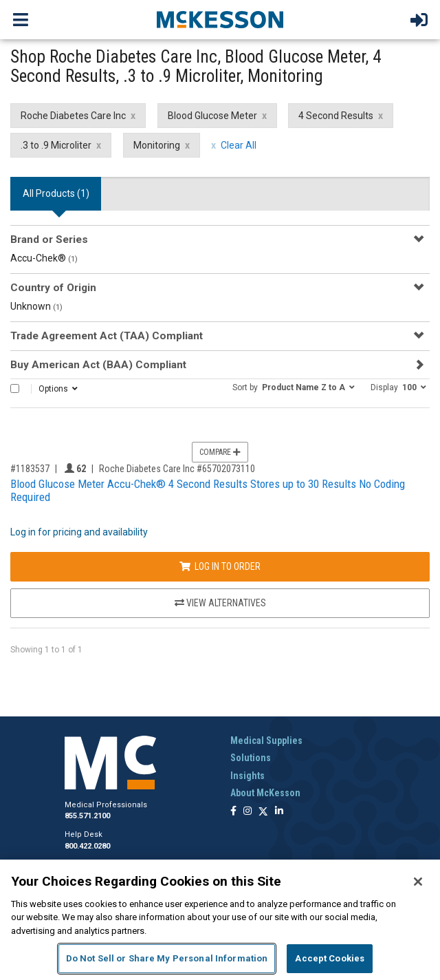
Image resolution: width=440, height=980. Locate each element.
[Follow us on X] (263, 812)
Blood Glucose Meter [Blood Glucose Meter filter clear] (212, 116)
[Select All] (15, 388)
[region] (220, 920)
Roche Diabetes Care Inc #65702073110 (177, 469)
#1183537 (30, 469)
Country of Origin (53, 288)
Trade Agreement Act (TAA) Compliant (107, 336)
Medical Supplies (266, 741)
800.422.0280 (87, 846)
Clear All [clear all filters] (239, 145)
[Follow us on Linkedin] (279, 812)
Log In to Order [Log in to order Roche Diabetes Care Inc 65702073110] (220, 566)
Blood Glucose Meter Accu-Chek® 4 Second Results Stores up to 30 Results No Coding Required (208, 490)
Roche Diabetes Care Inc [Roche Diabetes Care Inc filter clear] (73, 116)
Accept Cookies (330, 958)
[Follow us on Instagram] (247, 812)
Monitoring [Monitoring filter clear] (157, 145)
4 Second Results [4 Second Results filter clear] (336, 116)
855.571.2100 (87, 816)
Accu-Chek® (44, 258)
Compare (220, 452)
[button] (294, 387)
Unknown (36, 306)
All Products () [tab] (56, 193)
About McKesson (265, 793)
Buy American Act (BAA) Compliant (98, 365)
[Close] (418, 882)
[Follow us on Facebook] (233, 812)
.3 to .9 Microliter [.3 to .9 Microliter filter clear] (56, 145)
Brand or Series (49, 239)
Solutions (251, 758)
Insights (247, 776)
